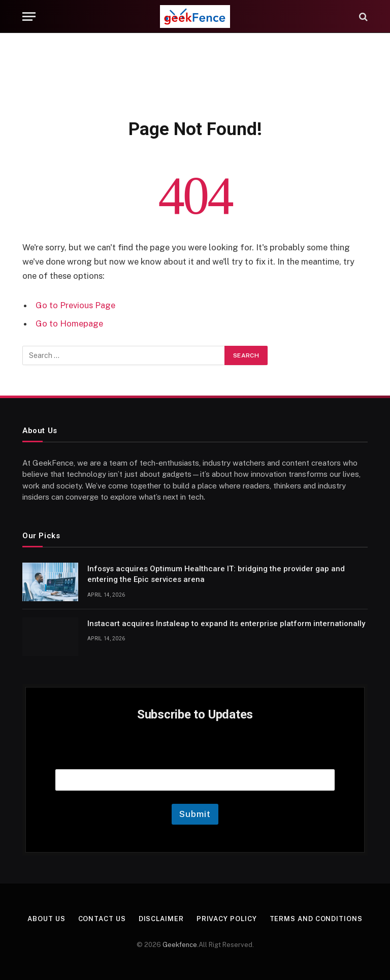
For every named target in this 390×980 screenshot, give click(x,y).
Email (195, 756)
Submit (195, 814)
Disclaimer (161, 919)
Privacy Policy (227, 919)
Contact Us (102, 919)
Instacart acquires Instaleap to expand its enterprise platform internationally (226, 624)
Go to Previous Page (75, 305)
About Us (46, 919)
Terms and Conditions (316, 919)
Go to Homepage (69, 323)
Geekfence (180, 945)
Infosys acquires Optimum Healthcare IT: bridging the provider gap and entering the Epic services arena (216, 574)
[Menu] (29, 17)
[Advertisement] (195, 74)
